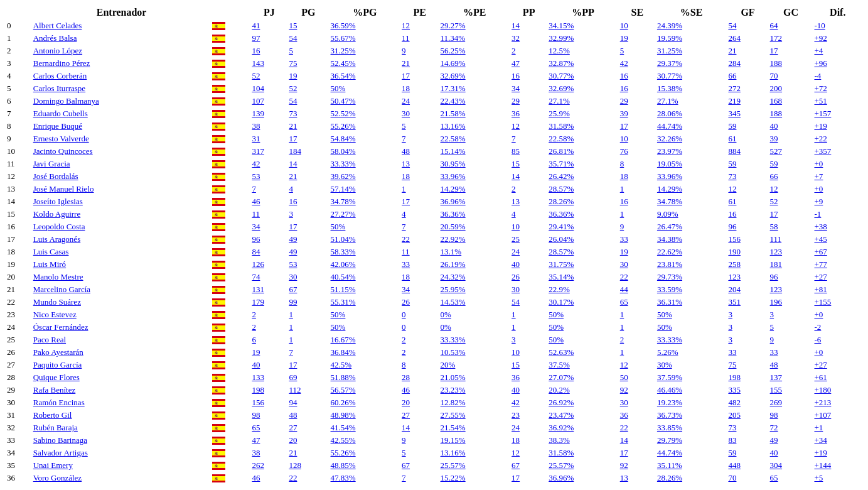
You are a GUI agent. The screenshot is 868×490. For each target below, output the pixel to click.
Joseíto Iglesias (58, 201)
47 (516, 63)
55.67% (343, 38)
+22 (820, 139)
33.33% (343, 164)
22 (406, 239)
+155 (822, 302)
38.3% (559, 440)
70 (774, 76)
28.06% (670, 113)
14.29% (453, 189)
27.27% (343, 214)
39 (624, 113)
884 (734, 151)
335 (734, 390)
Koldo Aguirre (57, 214)
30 (406, 113)
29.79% (670, 440)
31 (256, 139)
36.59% (343, 25)
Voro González (57, 478)
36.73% (670, 415)
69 (293, 377)
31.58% (561, 126)
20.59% (453, 226)
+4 (818, 51)
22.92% (453, 239)
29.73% (670, 277)
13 (406, 164)
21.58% (453, 113)
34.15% (561, 25)
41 (256, 25)
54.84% (343, 139)
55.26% (343, 126)
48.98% (343, 415)
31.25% (343, 51)
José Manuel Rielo (64, 189)
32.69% (453, 76)
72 (774, 427)
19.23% (670, 402)
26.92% (561, 402)
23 (516, 415)
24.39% (670, 25)
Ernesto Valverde (61, 139)
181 (776, 264)
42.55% (343, 440)
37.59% (670, 377)
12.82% (453, 402)
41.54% (343, 427)
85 (516, 151)
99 (293, 302)
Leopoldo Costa (59, 226)
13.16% (453, 126)
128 (295, 465)
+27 (820, 277)
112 (295, 390)
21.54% (453, 427)
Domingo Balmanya (66, 101)
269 (776, 402)
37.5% (559, 365)
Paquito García (58, 365)
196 (776, 302)
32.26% (670, 139)
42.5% (341, 365)
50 (624, 377)
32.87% (561, 63)
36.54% (343, 76)
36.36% (453, 214)
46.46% (670, 390)
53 (256, 176)
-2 (817, 327)
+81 (820, 289)
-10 (819, 25)
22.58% (453, 139)
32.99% (561, 38)
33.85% (670, 427)
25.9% (559, 113)
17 (774, 51)
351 (734, 302)
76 (624, 151)
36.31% (670, 302)
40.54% (343, 277)
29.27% (453, 25)
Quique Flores (56, 377)
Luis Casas (51, 252)
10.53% (453, 352)
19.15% (453, 440)
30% (665, 365)
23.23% (453, 390)
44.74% (670, 126)
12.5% (559, 51)
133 (258, 377)
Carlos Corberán (60, 76)
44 (624, 289)
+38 (820, 226)
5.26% (668, 352)
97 (256, 38)
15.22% (453, 478)
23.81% (670, 264)
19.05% (670, 164)
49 (293, 239)
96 (732, 226)
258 (734, 264)
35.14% (561, 277)
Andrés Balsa (55, 38)
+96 (820, 63)
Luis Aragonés (57, 239)
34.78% (343, 201)
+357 (822, 151)
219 (734, 101)
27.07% (561, 377)
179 (258, 302)
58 (774, 226)
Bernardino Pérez (62, 63)
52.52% (343, 113)
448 (734, 465)
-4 (817, 76)
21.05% (453, 377)
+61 (820, 377)
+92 (820, 38)
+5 (818, 478)
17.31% (453, 88)
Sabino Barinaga (60, 440)
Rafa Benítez (55, 390)
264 (734, 38)
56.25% (453, 51)
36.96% (453, 201)
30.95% (453, 164)
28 (406, 377)
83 (732, 440)
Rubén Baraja (56, 427)
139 (258, 113)
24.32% (453, 277)
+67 (820, 252)
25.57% (453, 465)
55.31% (343, 302)
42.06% (343, 264)
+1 (818, 427)
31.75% (561, 264)
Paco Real (50, 340)
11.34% (453, 38)
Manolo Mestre (58, 277)
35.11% (670, 465)
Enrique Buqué (58, 126)
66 (732, 76)
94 (293, 402)
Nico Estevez (55, 314)
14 (516, 25)
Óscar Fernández (61, 327)
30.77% (561, 76)
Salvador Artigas (61, 453)
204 (734, 289)
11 (406, 38)
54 (732, 25)
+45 (820, 239)
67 (293, 289)
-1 (817, 214)
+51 (820, 101)
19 (624, 38)
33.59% (670, 289)
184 (295, 151)
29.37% (670, 63)
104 (258, 88)
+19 (820, 126)
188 (776, 63)
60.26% (343, 402)
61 (732, 139)
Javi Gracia (52, 164)
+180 (822, 390)
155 (776, 390)
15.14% (453, 151)
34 (516, 88)
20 (406, 402)
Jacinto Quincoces (63, 151)
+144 (822, 465)
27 (406, 415)
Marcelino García (62, 289)
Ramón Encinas (59, 402)
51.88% (343, 377)
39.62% (343, 176)
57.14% (343, 189)
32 (516, 38)
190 (734, 252)
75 (293, 63)
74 (256, 277)
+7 (818, 176)
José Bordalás (56, 176)
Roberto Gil (53, 415)
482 (734, 402)
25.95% (453, 289)
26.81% (561, 151)
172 (776, 38)
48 (406, 151)
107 (258, 101)
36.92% (561, 427)
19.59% (670, 38)
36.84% (343, 352)
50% (338, 88)
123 (776, 252)
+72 (820, 88)
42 (624, 63)
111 (776, 239)
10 (624, 25)
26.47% (670, 226)
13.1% (451, 252)
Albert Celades (58, 25)
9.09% (668, 214)
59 (732, 126)
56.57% (343, 390)
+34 (820, 440)
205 (734, 415)
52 (256, 76)
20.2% (559, 390)
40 (774, 126)
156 (734, 239)
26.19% (453, 264)
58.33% (343, 252)
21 (732, 51)
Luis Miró (50, 264)
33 (624, 239)
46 (256, 201)
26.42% (561, 176)
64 (774, 25)
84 (256, 252)
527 (776, 151)
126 (258, 264)
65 (624, 302)
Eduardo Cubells (61, 113)
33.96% (453, 176)
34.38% (670, 239)
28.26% (561, 201)
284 (734, 63)
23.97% (670, 151)
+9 (818, 201)
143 (258, 63)
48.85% (343, 465)
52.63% (561, 352)
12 (406, 25)
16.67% (343, 340)
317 (258, 151)
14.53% (453, 302)
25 (516, 239)
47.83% (343, 478)
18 (406, 88)
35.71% (561, 164)
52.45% (343, 63)
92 (624, 390)
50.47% (343, 101)
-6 (817, 340)
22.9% (559, 289)
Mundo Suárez (57, 302)
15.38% (670, 88)
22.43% (453, 101)
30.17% (561, 302)
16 (256, 51)
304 (776, 465)
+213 (822, 402)
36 (516, 113)
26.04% (561, 239)
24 (406, 101)
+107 (822, 415)
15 (293, 25)
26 (516, 277)
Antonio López (58, 51)
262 (258, 465)
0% (446, 314)
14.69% (453, 63)
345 (734, 113)
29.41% (561, 226)
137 (776, 377)
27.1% (559, 101)
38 (256, 126)
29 (516, 101)
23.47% (561, 415)
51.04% (343, 239)
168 (776, 101)
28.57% (561, 189)
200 (776, 88)
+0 (818, 164)
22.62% (670, 252)
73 (293, 113)
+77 (820, 264)
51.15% (343, 289)
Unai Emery (53, 465)
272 (734, 88)
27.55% (453, 415)
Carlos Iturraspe (59, 88)
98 (256, 415)
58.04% (343, 151)
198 (734, 377)
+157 (822, 113)
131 (258, 289)
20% (448, 365)
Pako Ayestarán (58, 352)
